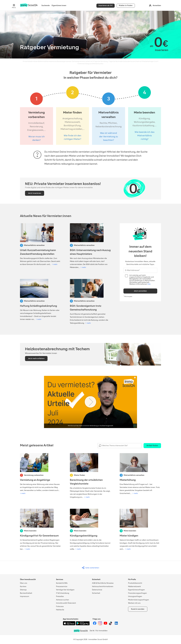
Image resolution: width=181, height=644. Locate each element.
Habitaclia (60, 610)
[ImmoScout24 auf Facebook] (95, 625)
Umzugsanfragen (135, 596)
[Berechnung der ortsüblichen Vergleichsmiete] (91, 476)
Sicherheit (96, 593)
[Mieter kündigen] (140, 530)
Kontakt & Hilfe (62, 583)
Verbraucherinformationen (103, 586)
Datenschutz (97, 590)
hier (149, 284)
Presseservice (62, 586)
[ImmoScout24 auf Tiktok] (111, 625)
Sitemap (23, 590)
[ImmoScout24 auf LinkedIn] (116, 625)
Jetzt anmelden (140, 291)
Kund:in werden (138, 609)
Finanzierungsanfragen (137, 593)
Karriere (23, 586)
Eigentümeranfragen (136, 590)
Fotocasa (60, 606)
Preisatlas (60, 596)
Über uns (24, 583)
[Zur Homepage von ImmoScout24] (29, 6)
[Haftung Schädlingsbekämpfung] (41, 300)
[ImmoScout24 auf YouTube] (106, 625)
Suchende (46, 5)
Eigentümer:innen (59, 5)
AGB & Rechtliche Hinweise (103, 583)
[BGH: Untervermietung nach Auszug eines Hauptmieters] (91, 246)
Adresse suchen (63, 600)
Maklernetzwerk (134, 586)
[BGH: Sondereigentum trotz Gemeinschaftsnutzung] (91, 302)
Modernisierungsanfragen (139, 600)
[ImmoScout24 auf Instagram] (100, 625)
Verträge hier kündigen (65, 590)
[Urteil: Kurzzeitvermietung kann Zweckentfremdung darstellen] (41, 245)
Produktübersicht (135, 583)
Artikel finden (152, 446)
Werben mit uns (134, 603)
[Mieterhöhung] (140, 474)
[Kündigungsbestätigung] (91, 530)
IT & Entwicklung (63, 593)
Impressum (25, 596)
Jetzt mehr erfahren (36, 358)
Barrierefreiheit (26, 593)
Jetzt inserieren (35, 193)
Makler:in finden (126, 5)
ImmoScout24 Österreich (66, 603)
